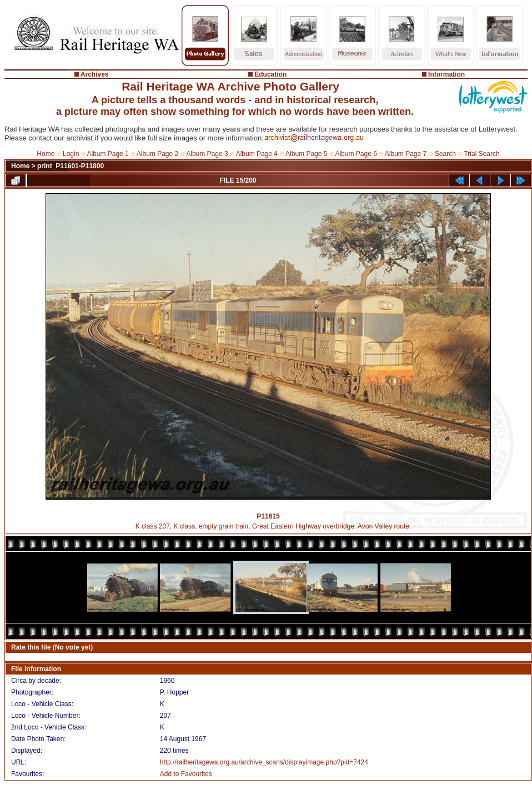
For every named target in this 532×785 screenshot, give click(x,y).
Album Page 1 (107, 154)
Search (445, 154)
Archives (95, 74)
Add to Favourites (186, 774)
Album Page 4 (257, 154)
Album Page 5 (306, 154)
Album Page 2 (157, 154)
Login (71, 154)
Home (46, 154)
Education (270, 74)
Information (446, 74)
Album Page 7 (406, 154)
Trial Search (481, 154)
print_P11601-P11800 (71, 166)
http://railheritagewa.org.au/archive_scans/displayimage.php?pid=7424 (264, 762)
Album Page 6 (356, 154)
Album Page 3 (207, 154)
